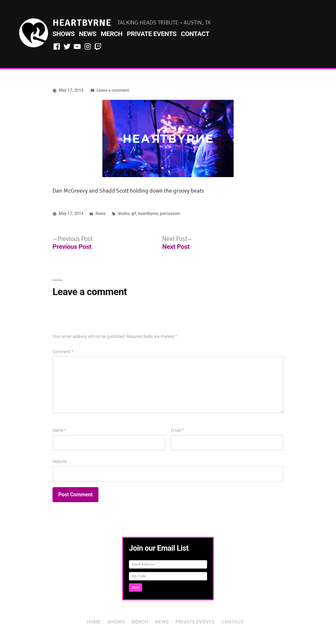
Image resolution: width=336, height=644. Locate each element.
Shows (64, 34)
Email (177, 430)
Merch (112, 34)
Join (135, 588)
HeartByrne (82, 23)
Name (59, 430)
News (88, 34)
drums (124, 213)
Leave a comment (113, 90)
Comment (63, 352)
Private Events (152, 34)
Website (60, 462)
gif (134, 213)
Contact (195, 34)
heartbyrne (148, 213)
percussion (170, 213)
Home (94, 622)
